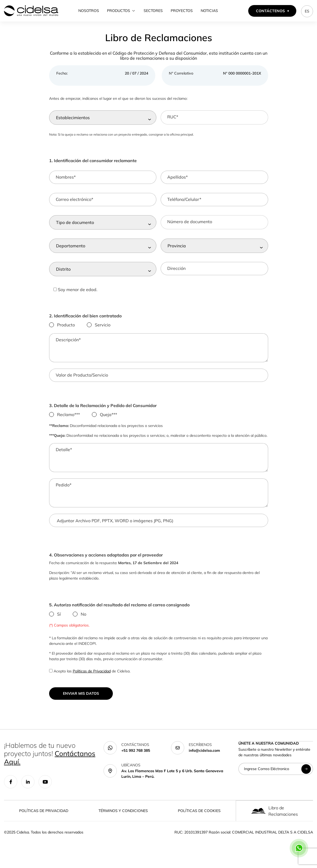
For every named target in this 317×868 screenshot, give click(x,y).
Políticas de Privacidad (92, 681)
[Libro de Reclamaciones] (258, 820)
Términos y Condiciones (123, 821)
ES (307, 11)
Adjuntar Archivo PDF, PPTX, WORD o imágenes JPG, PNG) (115, 530)
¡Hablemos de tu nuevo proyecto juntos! (50, 763)
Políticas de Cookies (199, 821)
